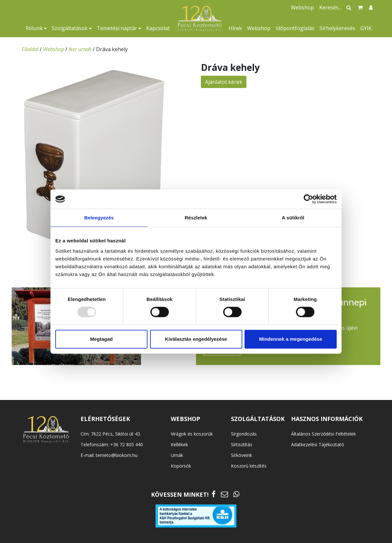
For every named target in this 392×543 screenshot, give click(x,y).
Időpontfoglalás (295, 28)
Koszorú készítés (249, 466)
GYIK (366, 28)
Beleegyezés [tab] (99, 218)
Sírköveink (241, 455)
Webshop (259, 28)
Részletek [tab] (196, 218)
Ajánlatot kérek (224, 82)
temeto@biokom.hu (117, 455)
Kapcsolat (158, 28)
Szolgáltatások (72, 28)
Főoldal (30, 49)
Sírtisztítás (242, 444)
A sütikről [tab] (293, 218)
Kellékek (179, 444)
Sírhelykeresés (337, 28)
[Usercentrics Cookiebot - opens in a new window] (308, 199)
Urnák (177, 455)
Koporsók (181, 466)
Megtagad (101, 339)
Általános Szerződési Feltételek (323, 434)
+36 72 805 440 (127, 444)
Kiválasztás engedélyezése (196, 339)
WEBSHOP (185, 419)
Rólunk (36, 28)
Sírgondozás (244, 434)
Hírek (235, 28)
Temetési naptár (119, 28)
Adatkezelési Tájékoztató (318, 444)
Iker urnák (80, 49)
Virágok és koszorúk (192, 434)
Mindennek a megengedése (291, 339)
